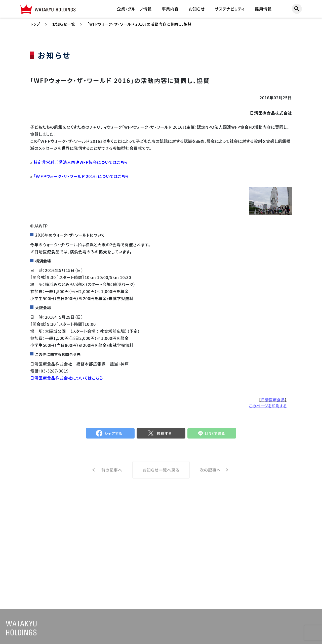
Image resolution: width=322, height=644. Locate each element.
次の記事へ (210, 476)
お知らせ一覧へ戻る (161, 477)
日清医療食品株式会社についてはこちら (67, 378)
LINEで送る (215, 437)
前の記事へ (112, 476)
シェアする (113, 437)
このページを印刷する (268, 409)
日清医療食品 (273, 403)
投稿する (164, 437)
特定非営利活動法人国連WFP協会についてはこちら (81, 162)
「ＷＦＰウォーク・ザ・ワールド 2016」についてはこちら (81, 176)
